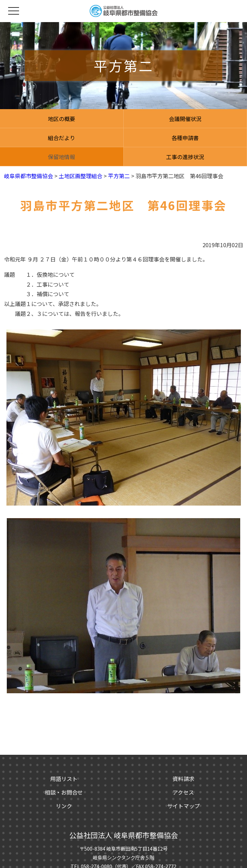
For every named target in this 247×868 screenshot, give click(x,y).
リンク (64, 806)
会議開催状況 (185, 119)
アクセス (183, 792)
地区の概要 (61, 119)
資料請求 (183, 779)
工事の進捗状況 (185, 157)
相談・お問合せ (64, 792)
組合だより (61, 138)
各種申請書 (185, 138)
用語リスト (64, 779)
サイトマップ (183, 806)
